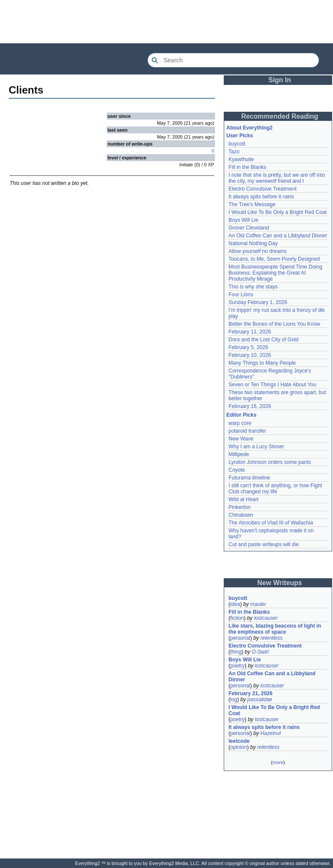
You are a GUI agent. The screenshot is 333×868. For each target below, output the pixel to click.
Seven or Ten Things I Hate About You (272, 385)
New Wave (241, 439)
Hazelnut (270, 733)
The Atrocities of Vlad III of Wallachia (271, 523)
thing (236, 652)
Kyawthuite (241, 159)
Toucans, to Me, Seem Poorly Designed (274, 259)
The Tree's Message (252, 204)
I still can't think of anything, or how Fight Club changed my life (275, 489)
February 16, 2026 (250, 406)
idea (235, 604)
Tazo (234, 152)
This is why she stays (253, 287)
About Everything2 (250, 128)
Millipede (239, 454)
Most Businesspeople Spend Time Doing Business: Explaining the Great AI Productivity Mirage (275, 273)
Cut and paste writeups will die (264, 544)
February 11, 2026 (250, 332)
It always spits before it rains (261, 197)
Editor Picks (241, 415)
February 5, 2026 (248, 347)
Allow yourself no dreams (258, 251)
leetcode (239, 741)
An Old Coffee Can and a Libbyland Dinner (278, 236)
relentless (271, 638)
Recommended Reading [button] (280, 116)
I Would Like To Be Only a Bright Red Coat (277, 212)
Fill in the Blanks (247, 167)
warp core (240, 423)
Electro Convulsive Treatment (263, 189)
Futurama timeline (249, 478)
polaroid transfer (247, 431)
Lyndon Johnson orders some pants (270, 462)
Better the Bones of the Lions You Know (274, 324)
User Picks (240, 136)
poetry (237, 666)
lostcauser (266, 618)
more (278, 762)
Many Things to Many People (262, 363)
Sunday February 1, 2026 (258, 302)
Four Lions (241, 295)
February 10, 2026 (250, 355)
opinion (239, 747)
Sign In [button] (280, 80)
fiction (237, 618)
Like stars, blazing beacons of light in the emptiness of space (275, 629)
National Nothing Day (253, 243)
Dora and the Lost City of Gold (263, 340)
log (234, 700)
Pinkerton (240, 507)
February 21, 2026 (250, 693)
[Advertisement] (166, 22)
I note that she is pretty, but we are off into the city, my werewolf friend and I (277, 178)
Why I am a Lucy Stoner (256, 447)
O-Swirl (260, 652)
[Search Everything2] (233, 60)
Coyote (237, 470)
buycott (237, 144)
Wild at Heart (243, 499)
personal (240, 638)
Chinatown (241, 515)
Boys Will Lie (243, 220)
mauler (258, 604)
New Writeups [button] (280, 583)
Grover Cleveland (249, 228)
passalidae (260, 700)
